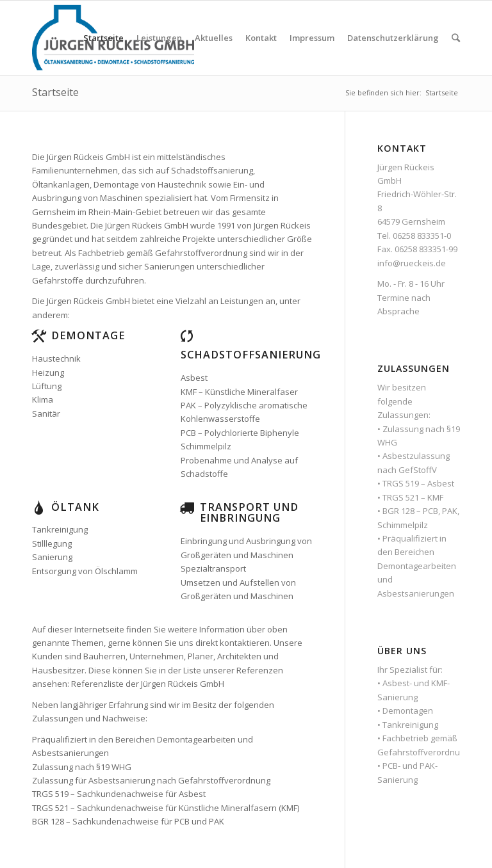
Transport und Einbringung (249, 513)
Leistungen (159, 38)
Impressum (312, 38)
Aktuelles (214, 38)
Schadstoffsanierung (251, 355)
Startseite (103, 38)
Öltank (75, 507)
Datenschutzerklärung (393, 38)
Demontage (88, 335)
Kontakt (261, 38)
